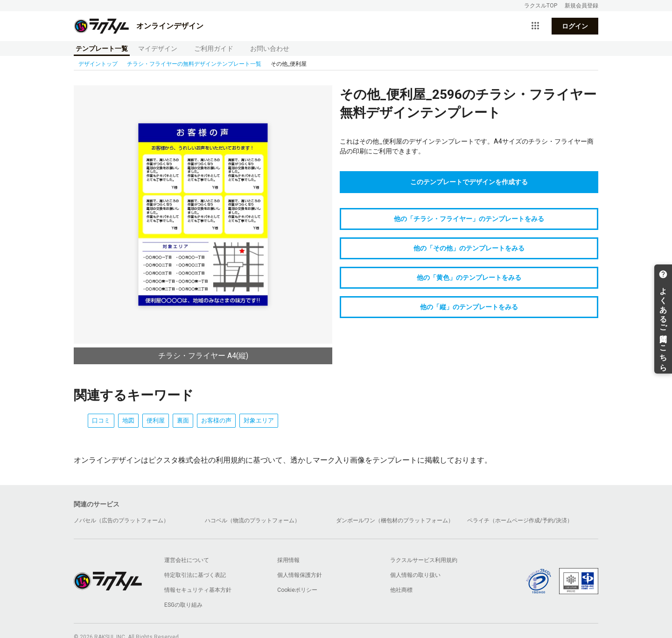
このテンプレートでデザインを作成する (469, 182)
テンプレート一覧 (102, 49)
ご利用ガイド (214, 49)
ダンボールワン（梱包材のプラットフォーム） (395, 520)
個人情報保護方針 (300, 575)
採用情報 (288, 560)
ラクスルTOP (541, 6)
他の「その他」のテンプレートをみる (469, 248)
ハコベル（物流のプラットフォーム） (252, 520)
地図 (128, 420)
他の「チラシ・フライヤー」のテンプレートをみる (469, 219)
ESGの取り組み (183, 605)
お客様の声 (216, 420)
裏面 (183, 420)
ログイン (575, 26)
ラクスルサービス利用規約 (424, 560)
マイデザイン (158, 49)
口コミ (101, 420)
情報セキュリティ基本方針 (198, 590)
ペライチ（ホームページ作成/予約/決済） (520, 520)
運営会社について (187, 560)
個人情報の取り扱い (415, 575)
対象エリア (259, 420)
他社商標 (401, 590)
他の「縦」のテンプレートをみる (469, 307)
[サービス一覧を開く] (535, 26)
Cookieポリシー (297, 590)
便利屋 (156, 420)
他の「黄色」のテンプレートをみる (469, 277)
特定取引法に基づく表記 (195, 575)
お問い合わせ (270, 49)
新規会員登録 (581, 6)
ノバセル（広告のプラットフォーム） (121, 520)
